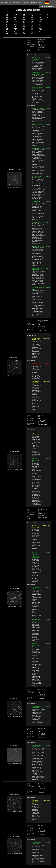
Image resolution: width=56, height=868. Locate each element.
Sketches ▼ (26, 3)
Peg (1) (32, 26)
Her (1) (24, 22)
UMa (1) (48, 15)
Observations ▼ (17, 3)
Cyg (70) (16, 33)
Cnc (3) (15, 22)
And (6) (7, 15)
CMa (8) (15, 15)
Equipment (8, 3)
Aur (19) (8, 22)
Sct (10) (40, 18)
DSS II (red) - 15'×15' (18, 716)
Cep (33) (8, 33)
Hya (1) (24, 26)
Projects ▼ (34, 3)
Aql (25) (8, 18)
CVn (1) (15, 29)
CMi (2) (15, 18)
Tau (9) (40, 33)
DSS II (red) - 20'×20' (18, 469)
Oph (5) (32, 18)
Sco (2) (40, 15)
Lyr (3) (24, 33)
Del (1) (24, 15)
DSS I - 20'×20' (18, 607)
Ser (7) (40, 22)
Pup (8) (32, 33)
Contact (40, 3)
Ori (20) (32, 22)
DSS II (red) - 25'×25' (18, 375)
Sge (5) (40, 26)
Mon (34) (32, 15)
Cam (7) (7, 26)
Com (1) (15, 26)
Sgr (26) (40, 29)
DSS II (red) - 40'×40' (18, 187)
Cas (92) (8, 29)
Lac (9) (24, 29)
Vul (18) (48, 18)
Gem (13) (24, 18)
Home (2, 3)
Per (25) (32, 29)
